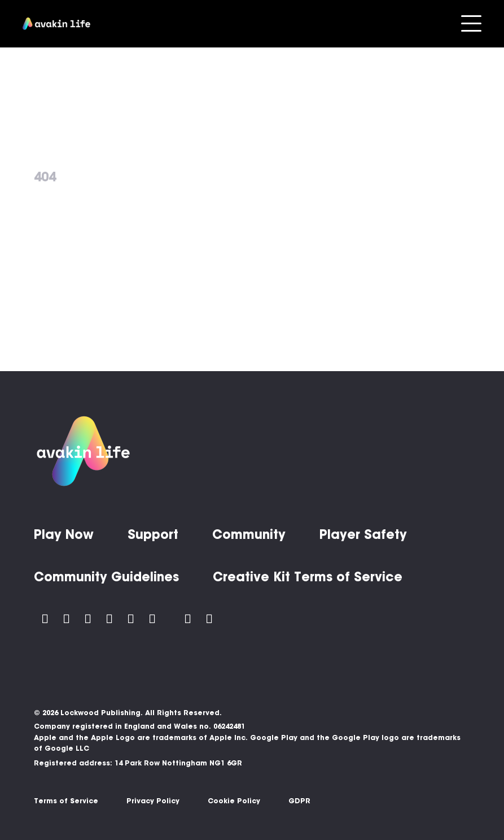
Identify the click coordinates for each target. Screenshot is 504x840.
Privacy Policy (153, 801)
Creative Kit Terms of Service (308, 577)
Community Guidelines (106, 577)
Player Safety (363, 534)
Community (249, 534)
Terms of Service (66, 801)
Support (153, 534)
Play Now (64, 534)
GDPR (299, 801)
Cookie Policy (234, 801)
